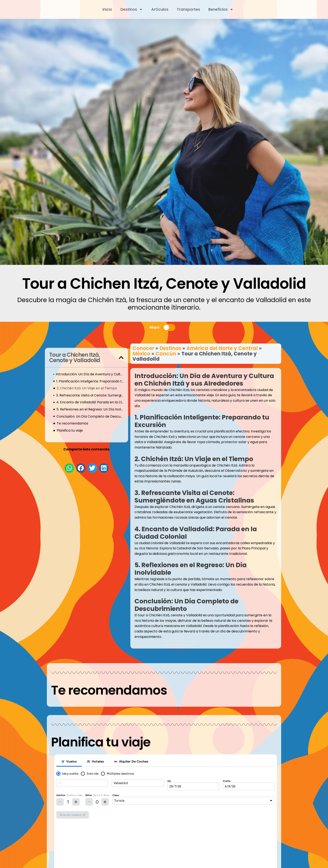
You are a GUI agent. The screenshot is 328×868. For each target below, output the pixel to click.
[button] (121, 358)
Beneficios (221, 9)
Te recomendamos (72, 423)
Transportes (188, 9)
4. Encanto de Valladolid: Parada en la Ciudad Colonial (90, 402)
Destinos (132, 9)
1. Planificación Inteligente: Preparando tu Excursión (90, 381)
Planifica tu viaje (70, 430)
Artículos (160, 9)
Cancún (166, 354)
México (141, 354)
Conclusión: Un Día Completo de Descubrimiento (90, 416)
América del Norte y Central (222, 348)
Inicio (107, 9)
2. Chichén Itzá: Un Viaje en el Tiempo (87, 388)
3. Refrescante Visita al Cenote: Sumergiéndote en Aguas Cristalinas (90, 395)
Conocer (143, 348)
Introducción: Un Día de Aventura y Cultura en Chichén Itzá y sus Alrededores (90, 374)
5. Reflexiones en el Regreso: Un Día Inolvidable (90, 409)
